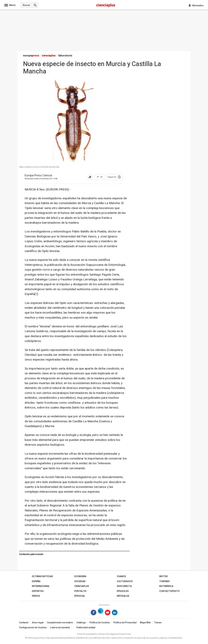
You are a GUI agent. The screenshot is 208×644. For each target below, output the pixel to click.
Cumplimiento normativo (60, 623)
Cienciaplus (82, 586)
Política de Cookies (100, 623)
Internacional (41, 586)
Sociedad (80, 581)
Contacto (24, 623)
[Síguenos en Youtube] (108, 613)
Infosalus (123, 596)
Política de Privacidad (125, 623)
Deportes (38, 591)
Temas (158, 623)
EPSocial (80, 596)
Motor (163, 576)
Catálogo (81, 623)
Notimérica (166, 586)
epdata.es (123, 591)
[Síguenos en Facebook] (94, 613)
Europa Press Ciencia (38, 176)
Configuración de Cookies (33, 628)
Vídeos (36, 596)
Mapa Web (145, 623)
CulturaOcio (125, 581)
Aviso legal (38, 623)
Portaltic (81, 591)
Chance (121, 576)
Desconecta (124, 586)
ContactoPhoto (169, 591)
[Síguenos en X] (101, 613)
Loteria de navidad (60, 628)
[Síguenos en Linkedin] (115, 613)
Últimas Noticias (42, 576)
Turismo (164, 581)
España (36, 581)
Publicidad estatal (86, 628)
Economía (80, 576)
